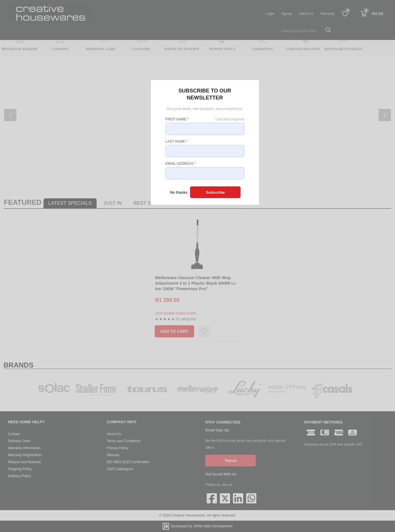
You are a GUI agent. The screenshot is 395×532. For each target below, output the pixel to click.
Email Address (181, 164)
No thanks (179, 192)
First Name (177, 119)
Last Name (177, 141)
